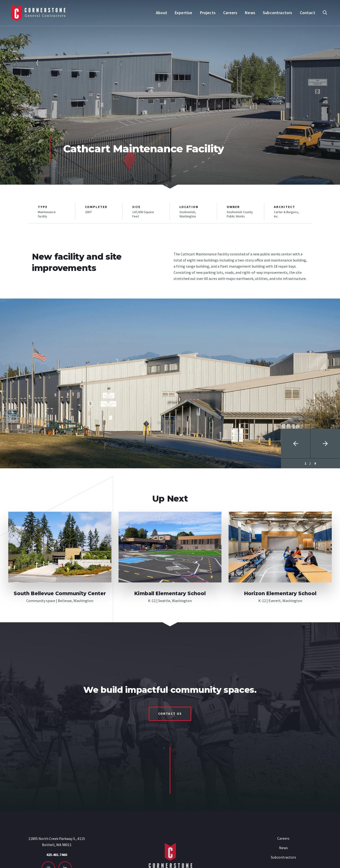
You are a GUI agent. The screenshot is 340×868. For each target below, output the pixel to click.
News (283, 848)
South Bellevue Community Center (60, 593)
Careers (283, 838)
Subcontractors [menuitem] (278, 13)
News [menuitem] (250, 13)
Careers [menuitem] (230, 13)
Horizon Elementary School (280, 593)
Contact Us (170, 714)
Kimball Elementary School (170, 593)
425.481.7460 (57, 855)
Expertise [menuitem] (184, 13)
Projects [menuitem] (208, 13)
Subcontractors (283, 857)
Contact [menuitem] (308, 13)
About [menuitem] (161, 13)
